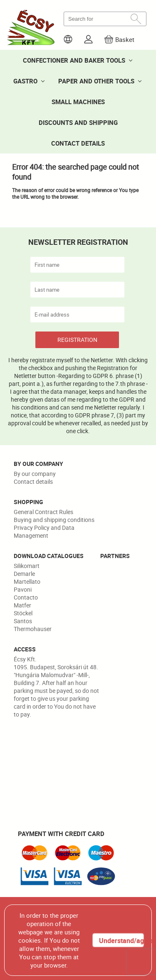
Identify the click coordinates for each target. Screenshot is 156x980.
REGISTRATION (77, 340)
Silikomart (27, 566)
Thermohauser (33, 629)
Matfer (22, 605)
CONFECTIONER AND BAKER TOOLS (74, 60)
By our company (35, 474)
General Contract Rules (43, 512)
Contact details (33, 481)
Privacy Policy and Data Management (44, 531)
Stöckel (23, 613)
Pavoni (23, 589)
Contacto (26, 597)
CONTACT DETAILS (78, 143)
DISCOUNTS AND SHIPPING (78, 122)
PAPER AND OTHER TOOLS (96, 81)
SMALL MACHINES (78, 102)
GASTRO (25, 81)
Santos (23, 621)
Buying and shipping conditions (54, 520)
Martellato (27, 581)
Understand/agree (121, 941)
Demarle (24, 574)
